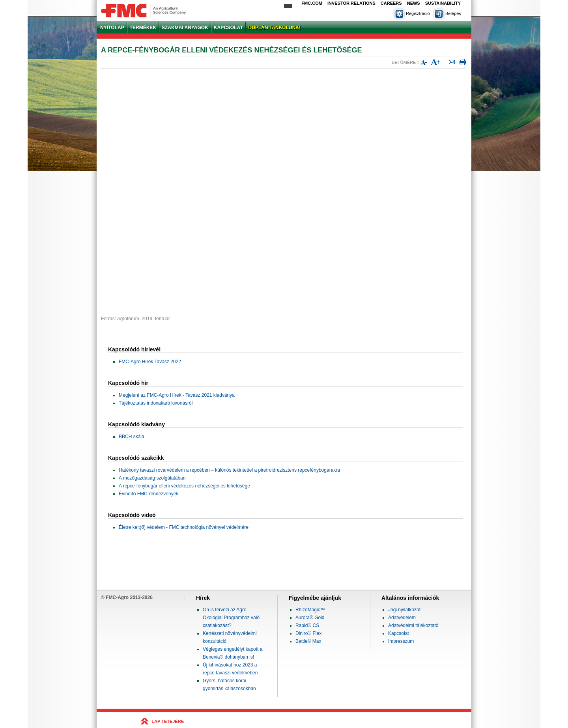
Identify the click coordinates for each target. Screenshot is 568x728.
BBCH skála (132, 437)
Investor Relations (351, 3)
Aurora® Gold (310, 618)
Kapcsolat (399, 633)
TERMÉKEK (143, 28)
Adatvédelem (402, 618)
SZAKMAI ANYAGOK (185, 28)
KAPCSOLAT (228, 28)
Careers (391, 3)
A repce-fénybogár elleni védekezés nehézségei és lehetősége (184, 486)
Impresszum (401, 641)
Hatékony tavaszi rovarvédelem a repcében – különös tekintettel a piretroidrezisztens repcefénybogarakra (229, 470)
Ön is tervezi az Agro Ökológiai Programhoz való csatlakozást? (231, 618)
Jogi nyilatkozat (404, 610)
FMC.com (312, 3)
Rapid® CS (307, 625)
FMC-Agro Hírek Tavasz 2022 (150, 362)
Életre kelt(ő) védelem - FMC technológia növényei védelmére (184, 527)
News (414, 3)
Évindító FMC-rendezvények (149, 494)
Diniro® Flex (308, 633)
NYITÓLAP (112, 28)
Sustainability (443, 3)
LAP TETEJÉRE (168, 721)
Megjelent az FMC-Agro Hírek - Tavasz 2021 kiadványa (177, 395)
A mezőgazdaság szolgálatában (152, 478)
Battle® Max (308, 641)
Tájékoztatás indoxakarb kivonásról (156, 403)
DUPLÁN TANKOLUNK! (275, 28)
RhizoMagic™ (310, 610)
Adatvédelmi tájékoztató (413, 625)
